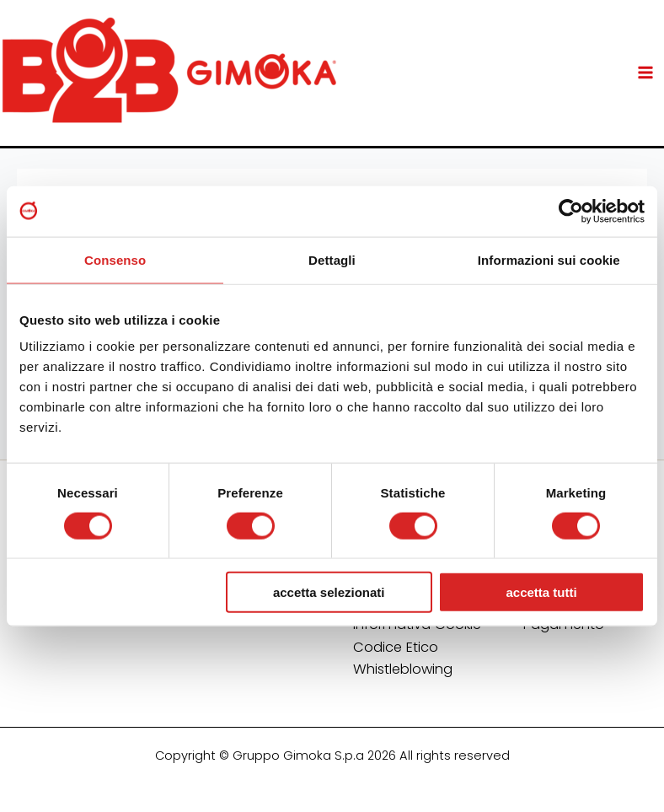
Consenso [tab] (115, 259)
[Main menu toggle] (645, 73)
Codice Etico (396, 647)
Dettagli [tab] (332, 259)
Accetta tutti (541, 592)
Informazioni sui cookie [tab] (549, 259)
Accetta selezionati (329, 592)
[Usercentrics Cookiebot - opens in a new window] (571, 211)
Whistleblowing (403, 669)
